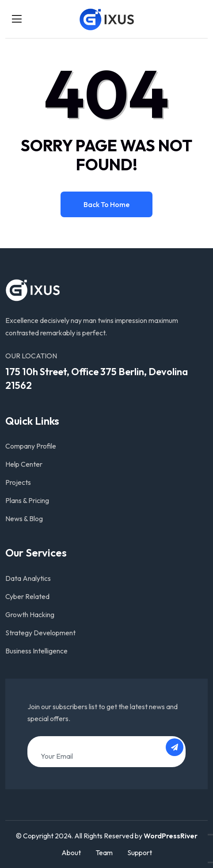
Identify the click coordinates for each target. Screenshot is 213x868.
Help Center (24, 464)
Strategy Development (40, 633)
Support (140, 853)
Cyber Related (27, 596)
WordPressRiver (171, 836)
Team (104, 853)
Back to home (106, 204)
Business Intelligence (36, 651)
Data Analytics (28, 578)
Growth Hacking (30, 615)
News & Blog (24, 518)
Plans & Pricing (27, 500)
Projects (18, 482)
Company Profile (31, 446)
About (71, 853)
